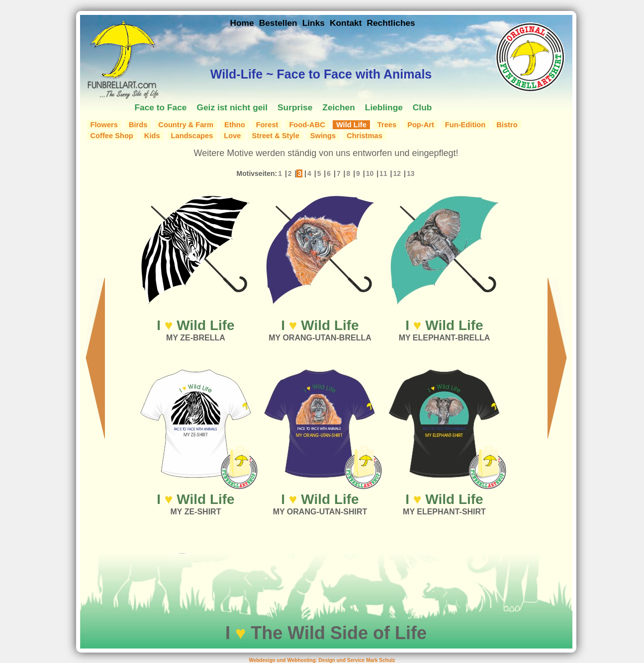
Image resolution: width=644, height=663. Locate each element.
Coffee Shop (112, 136)
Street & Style (276, 136)
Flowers (104, 125)
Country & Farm (186, 125)
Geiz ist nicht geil (232, 107)
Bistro (507, 125)
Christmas (365, 136)
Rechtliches (391, 23)
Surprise (295, 107)
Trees (387, 125)
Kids (152, 136)
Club (422, 107)
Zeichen (338, 107)
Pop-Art (421, 125)
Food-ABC (307, 125)
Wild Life (351, 125)
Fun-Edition (465, 125)
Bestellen (278, 23)
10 (370, 173)
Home (242, 23)
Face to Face (161, 107)
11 (383, 173)
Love (232, 136)
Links (314, 23)
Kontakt (346, 23)
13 (411, 173)
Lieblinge (384, 107)
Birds (138, 125)
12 (397, 173)
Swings (323, 136)
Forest (267, 125)
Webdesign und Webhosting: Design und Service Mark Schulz (322, 660)
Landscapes (192, 136)
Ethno (235, 125)
